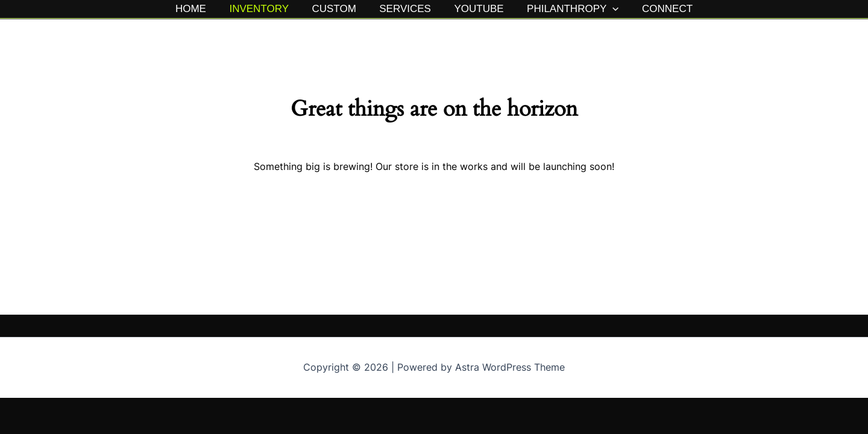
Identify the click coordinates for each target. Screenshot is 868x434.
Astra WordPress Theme (510, 367)
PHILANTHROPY (567, 9)
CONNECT (659, 9)
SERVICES (405, 9)
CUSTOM (337, 9)
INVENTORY (264, 9)
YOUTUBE (476, 9)
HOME (199, 9)
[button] (607, 9)
